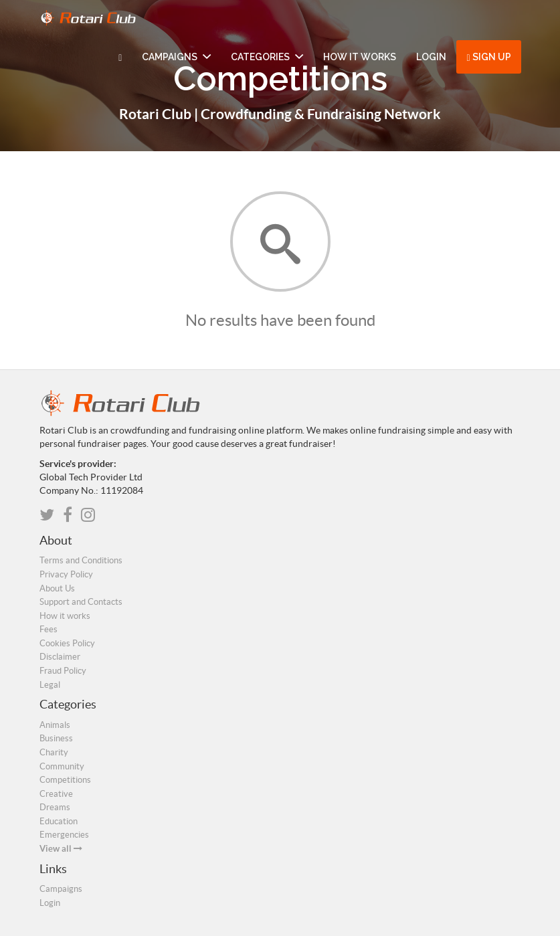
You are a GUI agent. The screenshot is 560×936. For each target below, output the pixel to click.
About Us (57, 588)
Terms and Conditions (81, 560)
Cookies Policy (67, 643)
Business (56, 738)
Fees (49, 629)
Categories (267, 57)
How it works (360, 57)
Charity (54, 752)
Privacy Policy (66, 574)
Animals (55, 725)
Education (59, 821)
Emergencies (64, 835)
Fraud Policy (63, 671)
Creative (56, 794)
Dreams (55, 807)
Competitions (65, 780)
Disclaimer (60, 657)
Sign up (488, 57)
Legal (50, 685)
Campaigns (176, 57)
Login (431, 57)
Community (62, 766)
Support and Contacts (81, 602)
